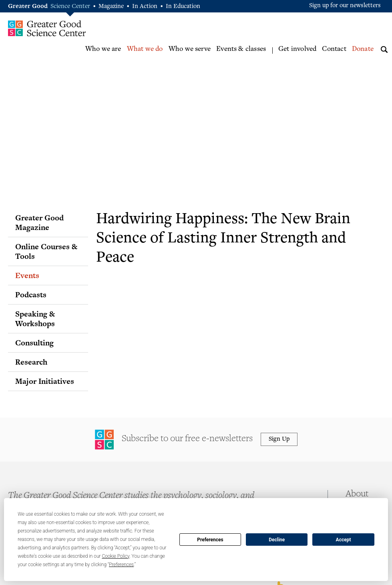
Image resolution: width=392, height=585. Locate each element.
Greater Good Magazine (39, 222)
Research (31, 362)
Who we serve (190, 49)
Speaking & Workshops (35, 319)
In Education (183, 7)
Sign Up (279, 439)
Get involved (297, 49)
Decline (277, 540)
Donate (363, 49)
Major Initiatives (45, 381)
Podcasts (31, 295)
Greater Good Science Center (47, 28)
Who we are (103, 49)
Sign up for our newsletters (345, 6)
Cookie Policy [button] (116, 556)
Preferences (210, 540)
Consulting (34, 343)
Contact (334, 49)
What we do (145, 49)
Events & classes (241, 49)
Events (27, 275)
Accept (344, 540)
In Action (145, 7)
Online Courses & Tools (46, 251)
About (357, 494)
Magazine (111, 7)
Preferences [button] (121, 565)
